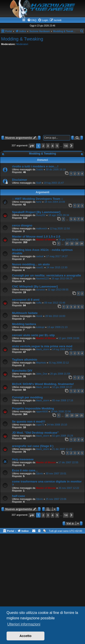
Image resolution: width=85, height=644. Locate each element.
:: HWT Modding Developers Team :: (38, 199)
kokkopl (40, 327)
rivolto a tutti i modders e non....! (35, 166)
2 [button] (43, 146)
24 (82, 244)
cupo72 (40, 425)
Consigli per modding (27, 397)
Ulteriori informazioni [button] (24, 624)
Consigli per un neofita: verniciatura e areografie (46, 275)
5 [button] (57, 146)
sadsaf (40, 256)
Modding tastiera (24, 324)
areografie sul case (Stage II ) (33, 446)
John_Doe (42, 374)
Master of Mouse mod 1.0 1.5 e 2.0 (36, 236)
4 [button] (52, 146)
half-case (18, 496)
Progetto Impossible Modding (33, 408)
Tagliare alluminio (25, 360)
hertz (39, 202)
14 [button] (66, 146)
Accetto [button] (25, 636)
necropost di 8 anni (26, 300)
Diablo (40, 169)
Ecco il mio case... (25, 470)
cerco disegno (22, 225)
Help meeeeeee (23, 459)
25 (82, 415)
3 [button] (48, 146)
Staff (39, 183)
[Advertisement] (42, 89)
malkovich (42, 228)
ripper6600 (42, 411)
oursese (40, 290)
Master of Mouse (46, 240)
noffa (39, 303)
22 (72, 244)
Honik (39, 316)
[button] (32, 146)
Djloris (40, 473)
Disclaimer (20, 180)
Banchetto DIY (22, 371)
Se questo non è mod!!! (29, 422)
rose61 (40, 267)
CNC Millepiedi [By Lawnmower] (35, 286)
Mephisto (41, 363)
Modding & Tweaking (22, 39)
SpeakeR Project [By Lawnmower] (36, 212)
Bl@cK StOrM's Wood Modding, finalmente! (43, 384)
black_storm (43, 349)
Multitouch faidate (25, 313)
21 (67, 244)
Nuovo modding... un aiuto (31, 264)
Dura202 (41, 215)
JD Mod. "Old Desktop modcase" (35, 433)
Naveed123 (42, 278)
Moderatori (22, 44)
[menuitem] (32, 20)
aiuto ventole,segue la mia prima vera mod (42, 346)
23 (77, 244)
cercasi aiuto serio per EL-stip (33, 335)
